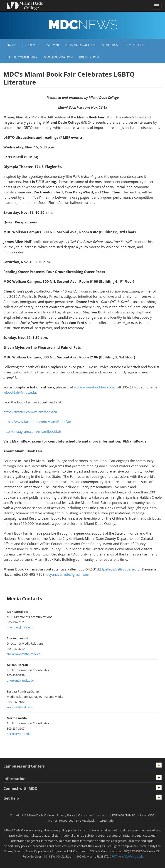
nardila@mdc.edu (19, 734)
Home (11, 45)
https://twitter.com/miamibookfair (30, 412)
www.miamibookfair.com (94, 387)
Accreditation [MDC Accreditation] (107, 820)
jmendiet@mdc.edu (20, 627)
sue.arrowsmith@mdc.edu (25, 654)
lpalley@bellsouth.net (119, 569)
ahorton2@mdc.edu (20, 680)
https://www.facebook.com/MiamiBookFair (37, 422)
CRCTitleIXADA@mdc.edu (127, 856)
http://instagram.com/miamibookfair (32, 431)
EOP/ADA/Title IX (123, 815)
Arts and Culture (80, 45)
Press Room (89, 57)
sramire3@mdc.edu (20, 707)
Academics (31, 45)
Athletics (110, 45)
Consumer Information (94, 815)
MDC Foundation (58, 57)
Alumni (53, 45)
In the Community (22, 57)
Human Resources (61, 820)
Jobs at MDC (146, 815)
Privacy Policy (66, 815)
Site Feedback (85, 820)
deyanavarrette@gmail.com (68, 574)
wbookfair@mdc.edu (20, 392)
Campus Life (134, 45)
